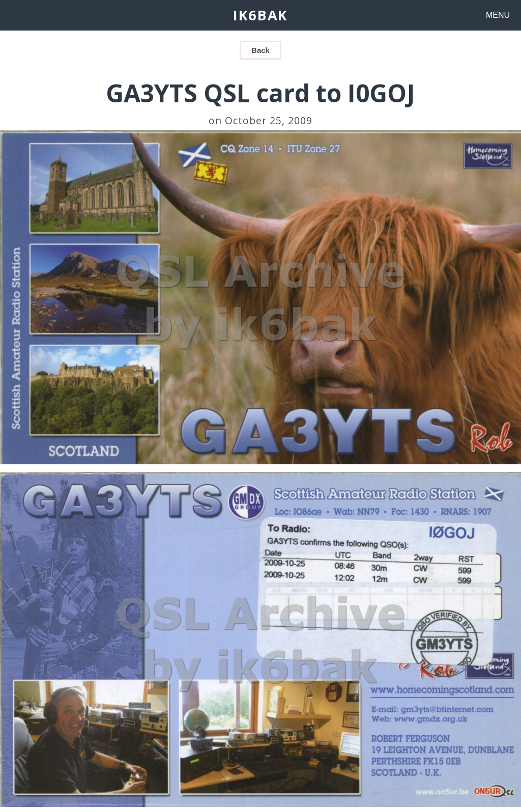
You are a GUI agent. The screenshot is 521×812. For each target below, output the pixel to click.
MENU (498, 15)
